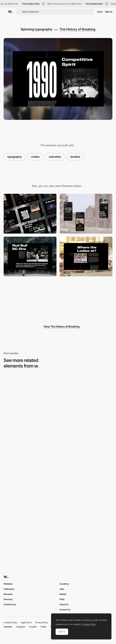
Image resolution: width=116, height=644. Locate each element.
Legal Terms (26, 622)
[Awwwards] (10, 12)
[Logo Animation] (30, 439)
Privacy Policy (42, 622)
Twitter (43, 627)
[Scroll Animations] (86, 439)
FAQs (62, 599)
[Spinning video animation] (30, 299)
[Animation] (86, 395)
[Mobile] (86, 214)
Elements (8, 594)
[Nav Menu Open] (86, 483)
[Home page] (30, 528)
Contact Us (65, 610)
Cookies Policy (10, 622)
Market (63, 594)
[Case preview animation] (86, 528)
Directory (8, 599)
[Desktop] (30, 214)
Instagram (21, 627)
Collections (9, 589)
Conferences (10, 604)
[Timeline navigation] (86, 299)
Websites (8, 584)
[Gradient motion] (30, 395)
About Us (64, 604)
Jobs (62, 589)
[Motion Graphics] (30, 483)
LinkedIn (33, 627)
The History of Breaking (77, 29)
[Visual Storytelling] (30, 257)
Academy (64, 584)
